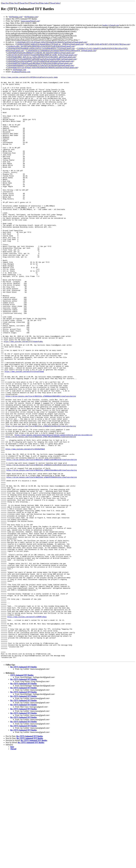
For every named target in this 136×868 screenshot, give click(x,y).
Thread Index (55, 3)
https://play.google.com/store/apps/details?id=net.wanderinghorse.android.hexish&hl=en (53, 507)
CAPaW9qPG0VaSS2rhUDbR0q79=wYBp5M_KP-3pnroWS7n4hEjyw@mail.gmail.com (40, 53)
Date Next (14, 3)
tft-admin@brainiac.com (21, 72)
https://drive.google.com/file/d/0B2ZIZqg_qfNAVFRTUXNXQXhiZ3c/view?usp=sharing (42, 557)
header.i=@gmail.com (111, 25)
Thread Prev (24, 3)
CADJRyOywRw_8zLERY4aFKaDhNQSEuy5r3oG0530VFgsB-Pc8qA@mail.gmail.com (41, 46)
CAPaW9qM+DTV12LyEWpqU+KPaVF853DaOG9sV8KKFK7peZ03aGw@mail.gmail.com (51, 42)
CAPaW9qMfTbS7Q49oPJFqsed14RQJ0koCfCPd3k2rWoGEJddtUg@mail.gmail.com (39, 63)
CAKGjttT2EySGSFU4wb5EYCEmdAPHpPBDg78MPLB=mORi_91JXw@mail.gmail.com (42, 55)
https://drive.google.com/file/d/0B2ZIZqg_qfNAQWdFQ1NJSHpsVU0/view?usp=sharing (41, 496)
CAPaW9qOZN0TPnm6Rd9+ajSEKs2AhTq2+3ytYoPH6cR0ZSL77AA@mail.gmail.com (41, 48)
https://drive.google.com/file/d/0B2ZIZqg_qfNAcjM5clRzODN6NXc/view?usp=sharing (41, 509)
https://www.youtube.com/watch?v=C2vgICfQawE (24, 431)
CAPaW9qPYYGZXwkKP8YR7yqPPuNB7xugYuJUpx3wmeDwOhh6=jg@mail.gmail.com (41, 59)
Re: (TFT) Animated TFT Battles (24, 783)
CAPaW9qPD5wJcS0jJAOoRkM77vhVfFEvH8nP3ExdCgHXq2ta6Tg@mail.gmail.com (40, 61)
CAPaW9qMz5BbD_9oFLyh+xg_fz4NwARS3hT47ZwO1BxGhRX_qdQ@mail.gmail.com (41, 57)
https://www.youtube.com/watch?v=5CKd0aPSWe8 (25, 524)
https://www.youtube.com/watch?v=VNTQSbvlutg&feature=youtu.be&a (29, 78)
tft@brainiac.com (16, 17)
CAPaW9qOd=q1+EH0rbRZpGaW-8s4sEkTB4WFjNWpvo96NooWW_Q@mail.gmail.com (61, 51)
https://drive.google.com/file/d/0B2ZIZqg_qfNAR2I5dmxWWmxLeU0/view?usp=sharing (42, 549)
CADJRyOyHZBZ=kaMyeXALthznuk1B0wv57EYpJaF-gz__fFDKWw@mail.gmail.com (50, 44)
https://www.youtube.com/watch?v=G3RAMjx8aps (27, 724)
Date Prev (5, 3)
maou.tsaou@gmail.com (30, 21)
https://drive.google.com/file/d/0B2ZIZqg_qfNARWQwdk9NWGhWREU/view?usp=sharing (41, 460)
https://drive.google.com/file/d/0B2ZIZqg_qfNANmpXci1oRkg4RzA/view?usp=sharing (42, 543)
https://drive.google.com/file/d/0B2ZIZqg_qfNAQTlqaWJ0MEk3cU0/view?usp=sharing (42, 536)
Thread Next (34, 3)
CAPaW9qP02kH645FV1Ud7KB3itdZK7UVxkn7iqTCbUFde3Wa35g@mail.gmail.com (40, 65)
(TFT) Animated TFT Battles (22, 791)
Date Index (44, 3)
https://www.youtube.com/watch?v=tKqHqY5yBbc (23, 395)
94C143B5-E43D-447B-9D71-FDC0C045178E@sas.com (108, 44)
